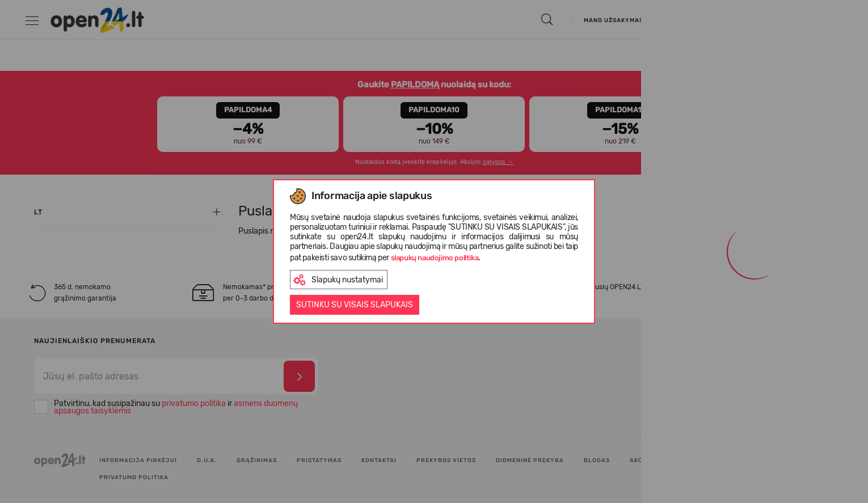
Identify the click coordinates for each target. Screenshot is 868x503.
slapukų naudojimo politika (435, 258)
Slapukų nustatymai (338, 280)
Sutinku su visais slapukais (355, 305)
